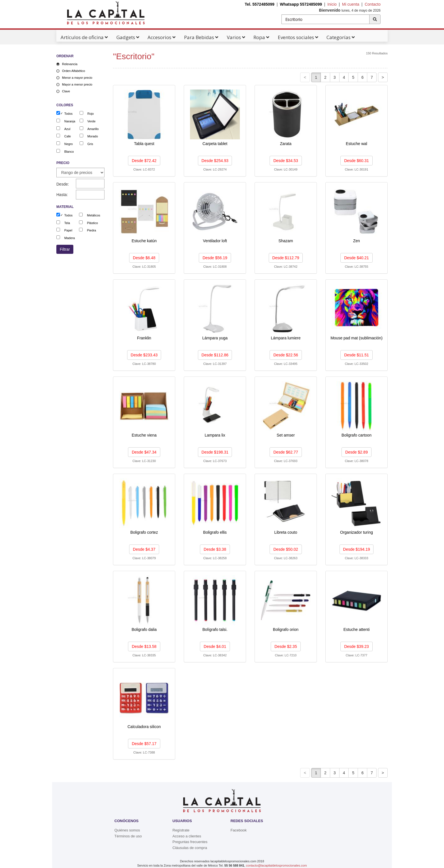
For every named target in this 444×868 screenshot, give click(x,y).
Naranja (70, 121)
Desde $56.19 (215, 258)
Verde (92, 121)
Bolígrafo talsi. (215, 629)
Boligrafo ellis (215, 532)
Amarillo (93, 129)
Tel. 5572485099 (260, 4)
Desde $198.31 (215, 452)
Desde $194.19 (357, 549)
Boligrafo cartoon (357, 435)
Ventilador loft (215, 241)
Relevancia (70, 64)
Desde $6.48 (144, 258)
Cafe (68, 136)
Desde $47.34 (144, 452)
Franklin (144, 338)
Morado (93, 136)
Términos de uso (128, 836)
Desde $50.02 (286, 549)
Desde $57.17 (144, 744)
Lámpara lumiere (286, 338)
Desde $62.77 (286, 452)
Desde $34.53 (286, 161)
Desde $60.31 (356, 161)
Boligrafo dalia (144, 629)
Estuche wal (356, 144)
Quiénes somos (127, 830)
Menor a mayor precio (77, 78)
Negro (69, 144)
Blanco (69, 152)
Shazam (286, 241)
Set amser (286, 435)
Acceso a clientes (187, 836)
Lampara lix (215, 435)
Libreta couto (286, 532)
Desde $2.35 (286, 646)
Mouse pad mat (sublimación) (357, 338)
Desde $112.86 (215, 355)
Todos (68, 114)
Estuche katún (144, 241)
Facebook (239, 830)
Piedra (91, 230)
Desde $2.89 (356, 452)
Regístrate (181, 830)
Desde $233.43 (144, 355)
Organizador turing (357, 532)
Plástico (92, 223)
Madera (70, 238)
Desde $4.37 (144, 549)
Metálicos (93, 215)
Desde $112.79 (286, 258)
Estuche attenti (357, 629)
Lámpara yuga (215, 338)
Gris (90, 144)
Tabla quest (144, 144)
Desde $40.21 (356, 258)
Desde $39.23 (356, 646)
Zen (357, 241)
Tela (67, 223)
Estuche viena (144, 435)
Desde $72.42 (144, 161)
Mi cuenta (351, 4)
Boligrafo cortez (144, 532)
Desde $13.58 (144, 646)
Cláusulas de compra (190, 848)
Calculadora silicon (144, 727)
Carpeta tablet (215, 144)
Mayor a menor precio (77, 84)
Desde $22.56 (286, 355)
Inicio (332, 4)
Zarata (286, 144)
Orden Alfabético (73, 71)
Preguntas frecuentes (190, 842)
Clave (66, 91)
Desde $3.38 (215, 549)
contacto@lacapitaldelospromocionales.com (277, 865)
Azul (67, 129)
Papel (68, 230)
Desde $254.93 (215, 161)
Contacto (373, 4)
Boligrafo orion (286, 629)
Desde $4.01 (215, 646)
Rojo (91, 114)
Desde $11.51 (356, 355)
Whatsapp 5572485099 (301, 4)
